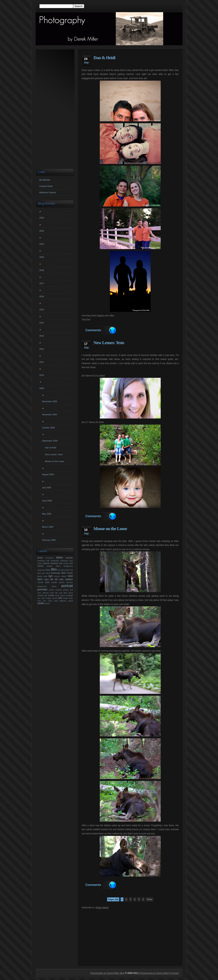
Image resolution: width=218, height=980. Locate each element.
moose (132, 533)
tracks (65, 598)
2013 (42, 336)
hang (48, 573)
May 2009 (47, 514)
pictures (70, 582)
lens (110, 347)
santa (71, 593)
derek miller (100, 62)
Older (150, 899)
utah (158, 62)
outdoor (69, 579)
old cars (59, 579)
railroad (46, 593)
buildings (64, 561)
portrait (67, 586)
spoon (63, 595)
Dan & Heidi (104, 58)
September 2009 (50, 441)
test (157, 347)
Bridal (40, 558)
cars (61, 563)
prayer (52, 590)
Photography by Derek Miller (155, 973)
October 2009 (49, 428)
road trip (54, 593)
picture (62, 582)
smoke (51, 595)
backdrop (41, 561)
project (66, 590)
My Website (45, 180)
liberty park (42, 576)
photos (140, 62)
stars (44, 598)
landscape (55, 573)
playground (42, 586)
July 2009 (47, 488)
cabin (40, 563)
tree (44, 601)
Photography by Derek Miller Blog (107, 973)
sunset (55, 598)
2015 (42, 310)
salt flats (63, 593)
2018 (42, 270)
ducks (58, 566)
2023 (42, 244)
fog (71, 570)
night (46, 579)
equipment (42, 570)
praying (59, 590)
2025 (42, 231)
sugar (49, 598)
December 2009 (50, 401)
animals (98, 533)
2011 (42, 362)
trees (50, 601)
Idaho (60, 558)
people (54, 582)
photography (128, 62)
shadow (41, 595)
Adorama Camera (48, 192)
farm (49, 570)
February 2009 (49, 540)
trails (71, 598)
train (39, 601)
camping (108, 533)
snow (57, 595)
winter (47, 603)
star (39, 598)
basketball (55, 561)
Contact (175, 973)
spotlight (69, 595)
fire (59, 570)
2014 (42, 323)
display (50, 566)
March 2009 (48, 527)
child (71, 563)
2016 (42, 296)
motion (64, 576)
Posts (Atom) (102, 908)
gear (39, 573)
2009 (42, 388)
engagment (114, 62)
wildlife (41, 603)
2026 (42, 218)
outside (40, 582)
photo (136, 347)
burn (71, 561)
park (47, 582)
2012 (42, 349)
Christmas (49, 558)
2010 (42, 375)
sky (46, 595)
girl (44, 573)
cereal (66, 563)
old (52, 579)
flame (63, 570)
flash (68, 570)
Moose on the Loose (110, 529)
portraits (150, 62)
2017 (42, 283)
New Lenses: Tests (109, 343)
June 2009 (47, 501)
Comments (93, 330)
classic (41, 566)
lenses (117, 347)
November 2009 (50, 415)
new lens (127, 347)
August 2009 (48, 474)
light (51, 576)
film (54, 569)
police (54, 586)
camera (46, 563)
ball (48, 561)
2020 (42, 257)
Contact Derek (46, 186)
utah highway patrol (63, 601)
